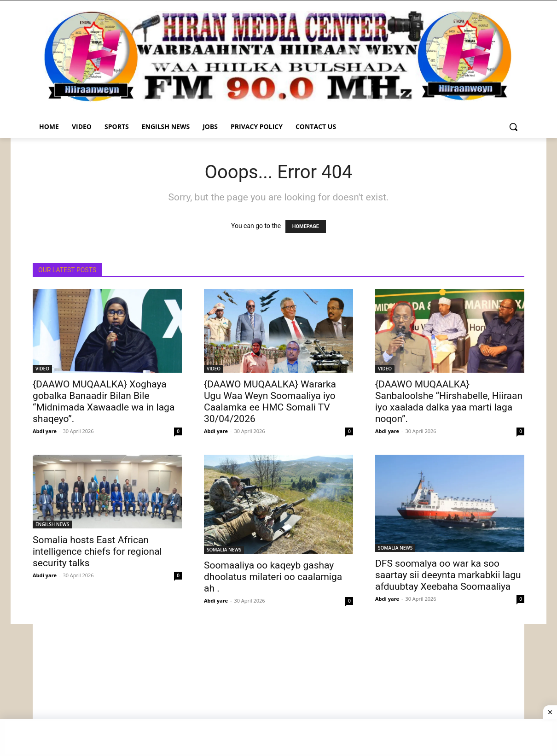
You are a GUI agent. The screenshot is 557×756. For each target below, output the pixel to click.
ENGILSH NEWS (52, 524)
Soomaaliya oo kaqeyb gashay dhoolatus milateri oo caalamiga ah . (273, 577)
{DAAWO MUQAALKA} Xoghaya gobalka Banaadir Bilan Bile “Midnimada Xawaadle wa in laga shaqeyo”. (104, 401)
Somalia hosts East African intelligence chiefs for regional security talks (97, 551)
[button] (513, 127)
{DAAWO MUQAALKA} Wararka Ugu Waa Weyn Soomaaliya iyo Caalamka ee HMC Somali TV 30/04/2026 (270, 401)
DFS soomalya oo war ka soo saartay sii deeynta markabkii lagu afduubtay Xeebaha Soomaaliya (448, 575)
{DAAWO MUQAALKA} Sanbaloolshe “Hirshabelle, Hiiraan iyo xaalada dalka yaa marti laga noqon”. (449, 401)
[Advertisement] (278, 689)
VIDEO (42, 369)
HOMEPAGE (306, 226)
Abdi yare (45, 431)
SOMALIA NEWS (224, 550)
